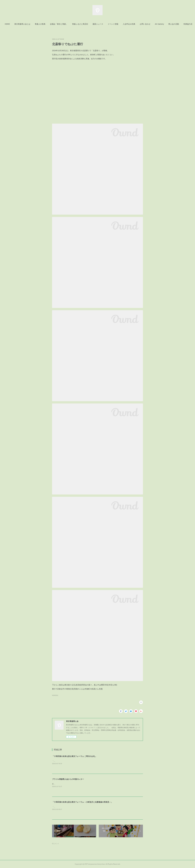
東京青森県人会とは (31, 24)
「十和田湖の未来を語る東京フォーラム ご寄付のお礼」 (74, 756)
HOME (16, 24)
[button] (16, 24)
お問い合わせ (154, 24)
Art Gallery (168, 24)
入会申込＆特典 (137, 24)
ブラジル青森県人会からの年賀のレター (68, 779)
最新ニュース (106, 24)
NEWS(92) (55, 695)
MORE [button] (179, 24)
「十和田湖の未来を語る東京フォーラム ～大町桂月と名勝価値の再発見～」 (82, 802)
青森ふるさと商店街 (89, 24)
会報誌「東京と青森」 (67, 24)
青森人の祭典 (49, 24)
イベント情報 (121, 24)
